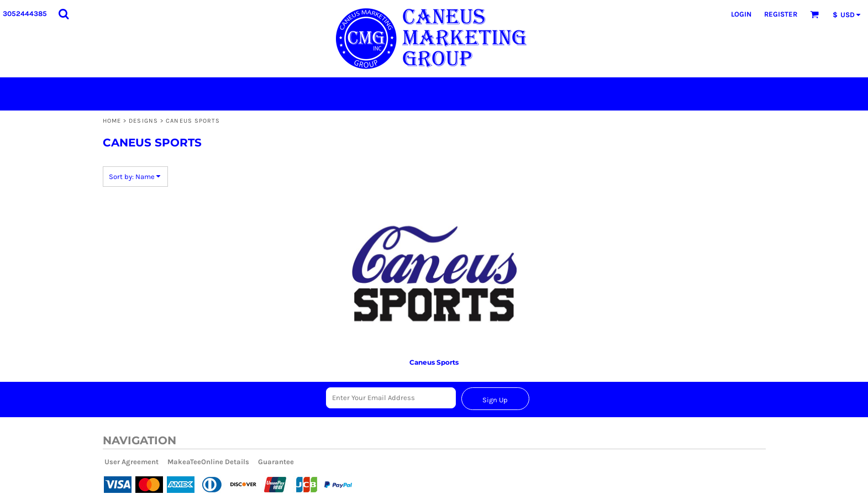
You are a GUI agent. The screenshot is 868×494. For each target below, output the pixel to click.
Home (112, 121)
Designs (143, 121)
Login (741, 14)
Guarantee (276, 462)
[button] (64, 14)
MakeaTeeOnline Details (208, 462)
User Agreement (131, 462)
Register (781, 14)
